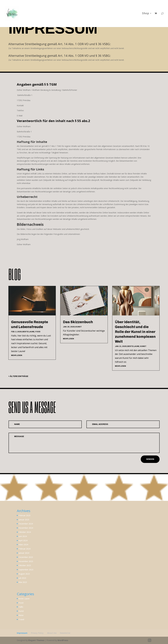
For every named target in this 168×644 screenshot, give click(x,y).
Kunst (79, 327)
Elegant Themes (36, 640)
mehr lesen (17, 355)
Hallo (21, 607)
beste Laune (28, 332)
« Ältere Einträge (18, 376)
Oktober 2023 (25, 565)
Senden (150, 459)
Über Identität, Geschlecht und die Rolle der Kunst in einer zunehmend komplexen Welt (135, 332)
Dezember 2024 (26, 524)
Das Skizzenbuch (78, 322)
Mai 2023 (23, 582)
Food (38, 332)
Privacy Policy (37, 633)
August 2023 (24, 574)
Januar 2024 (24, 553)
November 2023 (26, 561)
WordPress (63, 640)
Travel (21, 619)
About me (52, 633)
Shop (146, 14)
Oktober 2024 (25, 532)
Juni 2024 (23, 536)
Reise (21, 615)
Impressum (22, 633)
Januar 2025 (24, 520)
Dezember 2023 (26, 557)
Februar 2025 (25, 515)
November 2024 (26, 528)
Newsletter (65, 633)
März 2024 (23, 545)
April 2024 (23, 540)
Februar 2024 (25, 549)
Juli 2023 (22, 578)
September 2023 (26, 570)
